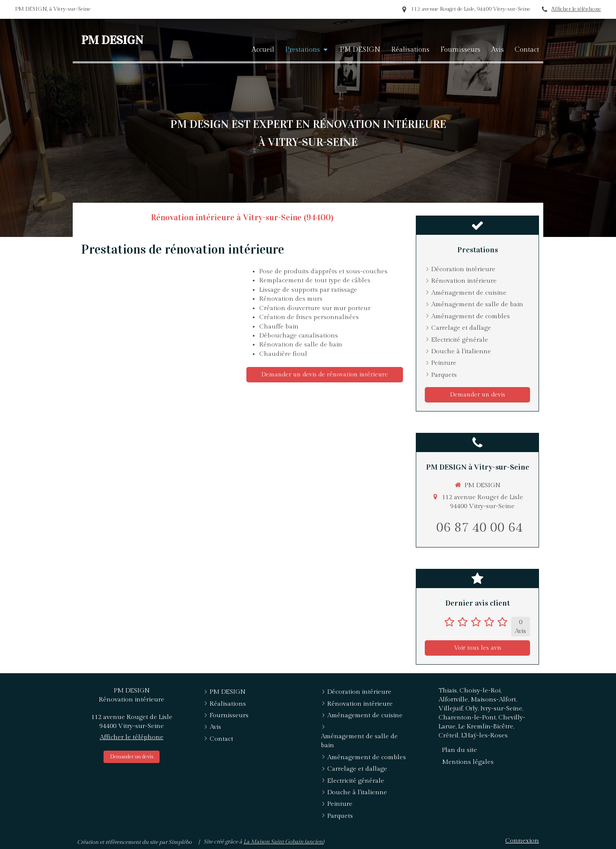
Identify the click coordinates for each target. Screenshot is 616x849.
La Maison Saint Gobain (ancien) (284, 842)
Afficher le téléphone (576, 9)
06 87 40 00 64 (480, 528)
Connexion (522, 841)
